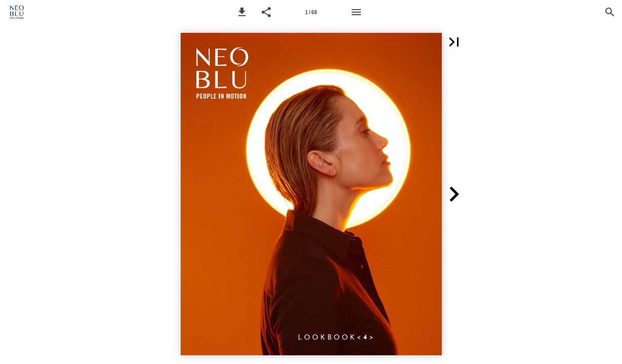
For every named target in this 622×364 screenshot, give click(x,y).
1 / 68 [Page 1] (311, 12)
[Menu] (356, 12)
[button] (242, 12)
